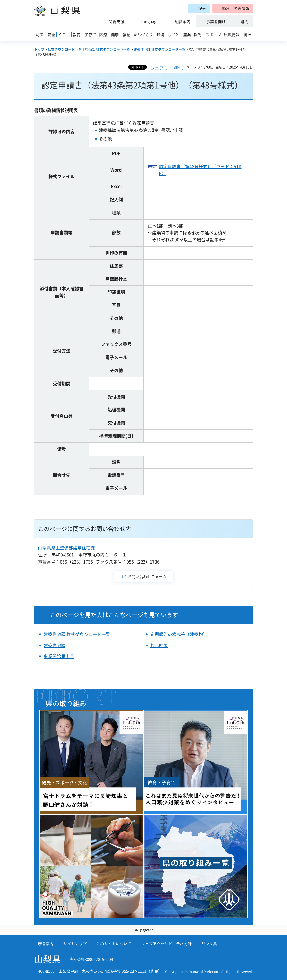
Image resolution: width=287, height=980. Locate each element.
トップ (39, 49)
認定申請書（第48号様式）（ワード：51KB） (200, 170)
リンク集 (209, 944)
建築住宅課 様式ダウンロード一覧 (159, 49)
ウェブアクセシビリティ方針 (166, 944)
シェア (157, 68)
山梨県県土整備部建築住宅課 (66, 548)
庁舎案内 (46, 944)
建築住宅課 (54, 645)
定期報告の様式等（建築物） (179, 634)
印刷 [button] (177, 67)
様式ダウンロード (61, 49)
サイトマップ (75, 944)
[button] (233, 9)
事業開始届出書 (59, 656)
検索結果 (159, 645)
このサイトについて (114, 944)
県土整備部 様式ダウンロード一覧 (104, 49)
